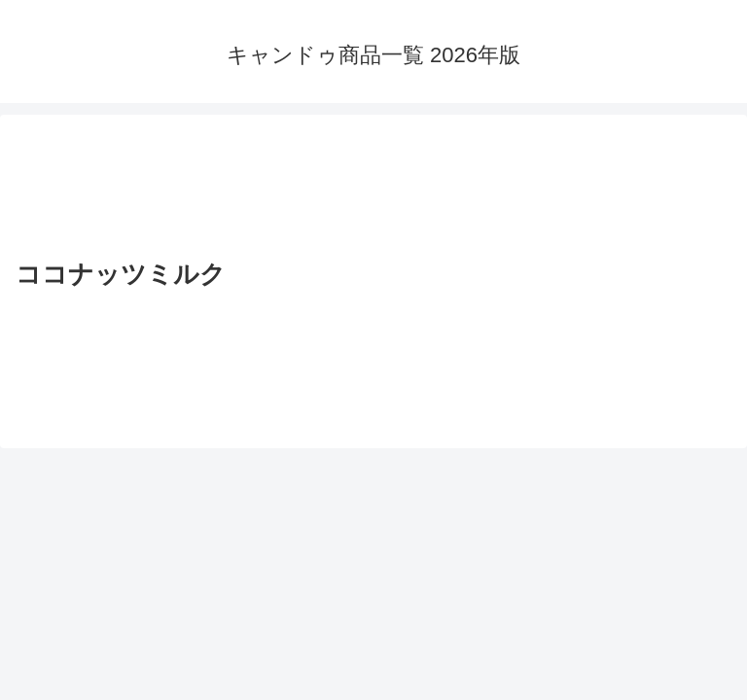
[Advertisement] (373, 190)
